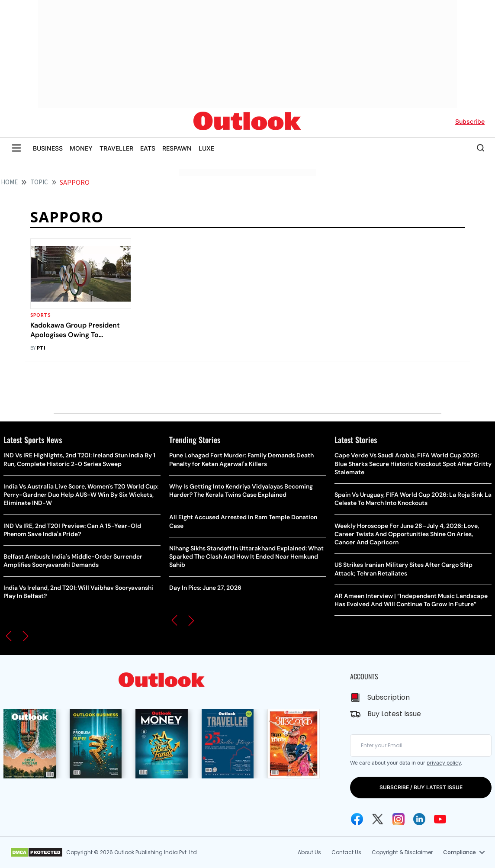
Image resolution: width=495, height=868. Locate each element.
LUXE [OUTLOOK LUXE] (206, 148)
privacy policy (444, 763)
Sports (41, 315)
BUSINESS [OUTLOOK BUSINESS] (48, 148)
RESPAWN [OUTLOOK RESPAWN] (177, 148)
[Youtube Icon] (440, 819)
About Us (309, 852)
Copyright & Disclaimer (402, 852)
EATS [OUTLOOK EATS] (148, 148)
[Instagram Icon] (399, 819)
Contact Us (346, 852)
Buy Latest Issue (394, 714)
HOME (9, 182)
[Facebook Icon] (357, 819)
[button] (9, 636)
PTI (41, 348)
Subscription (389, 697)
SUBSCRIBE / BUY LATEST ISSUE (421, 787)
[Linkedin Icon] (419, 819)
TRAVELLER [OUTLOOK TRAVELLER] (116, 148)
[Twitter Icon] (378, 819)
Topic (39, 182)
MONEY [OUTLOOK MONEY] (81, 148)
